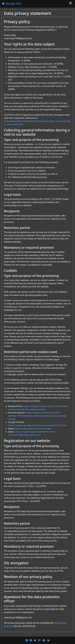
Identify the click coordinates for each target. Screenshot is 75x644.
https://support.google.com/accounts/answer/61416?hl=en (37, 425)
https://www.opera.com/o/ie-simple (33, 429)
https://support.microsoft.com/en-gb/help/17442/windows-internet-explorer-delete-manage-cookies (37, 416)
